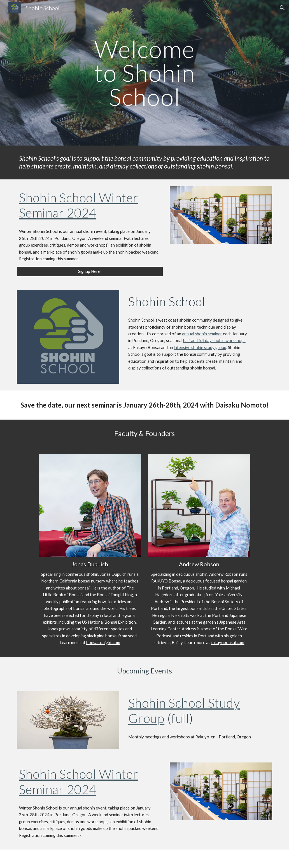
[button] (282, 8)
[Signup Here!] (90, 272)
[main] (145, 73)
